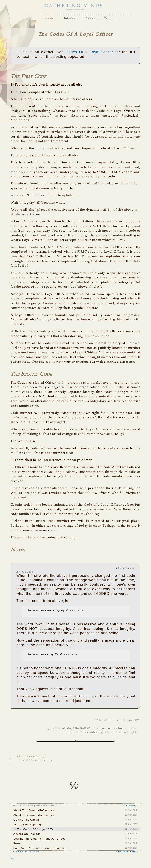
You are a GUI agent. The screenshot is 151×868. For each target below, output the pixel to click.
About (91, 18)
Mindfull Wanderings (89, 729)
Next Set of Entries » (127, 852)
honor (84, 732)
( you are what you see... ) (75, 9)
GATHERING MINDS (74, 6)
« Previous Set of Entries (26, 852)
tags (48, 729)
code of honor (117, 729)
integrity (96, 732)
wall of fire (132, 732)
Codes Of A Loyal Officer (89, 52)
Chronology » (131, 805)
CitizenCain (62, 729)
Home (49, 18)
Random (70, 18)
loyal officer (113, 732)
